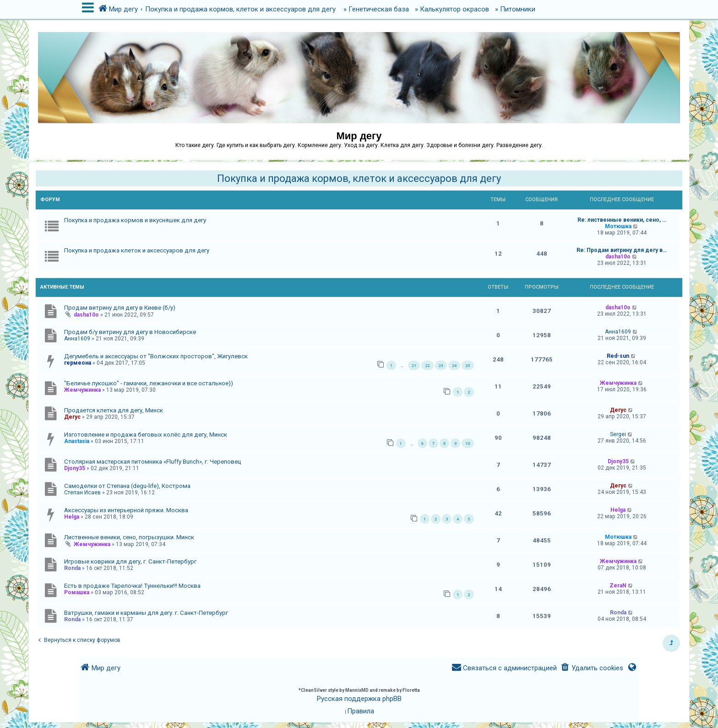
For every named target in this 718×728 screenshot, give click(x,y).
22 (427, 365)
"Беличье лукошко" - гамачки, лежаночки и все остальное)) (149, 383)
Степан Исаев (82, 493)
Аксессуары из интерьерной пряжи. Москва (126, 510)
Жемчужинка (82, 390)
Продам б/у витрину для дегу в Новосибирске (130, 332)
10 (468, 443)
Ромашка (77, 592)
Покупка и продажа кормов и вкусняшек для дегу (135, 220)
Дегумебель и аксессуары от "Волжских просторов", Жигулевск (156, 356)
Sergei (618, 434)
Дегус (72, 417)
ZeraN (618, 586)
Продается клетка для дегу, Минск (114, 410)
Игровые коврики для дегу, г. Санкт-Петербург (130, 561)
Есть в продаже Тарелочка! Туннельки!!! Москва (132, 586)
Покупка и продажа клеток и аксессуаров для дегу (137, 250)
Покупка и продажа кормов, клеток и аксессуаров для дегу (359, 178)
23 (441, 365)
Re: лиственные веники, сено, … (622, 220)
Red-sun (618, 356)
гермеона (78, 363)
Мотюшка (618, 226)
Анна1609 (77, 339)
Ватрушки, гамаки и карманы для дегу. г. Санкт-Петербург (146, 613)
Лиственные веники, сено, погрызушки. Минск (129, 537)
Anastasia (77, 441)
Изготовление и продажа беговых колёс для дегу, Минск (146, 435)
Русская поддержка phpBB (359, 699)
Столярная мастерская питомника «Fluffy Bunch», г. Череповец (153, 462)
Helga (72, 517)
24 (454, 365)
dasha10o (618, 257)
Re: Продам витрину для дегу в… (622, 250)
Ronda (72, 568)
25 (468, 365)
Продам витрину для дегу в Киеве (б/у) (120, 308)
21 (414, 365)
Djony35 (75, 468)
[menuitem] (592, 668)
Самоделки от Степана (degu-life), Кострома (127, 486)
